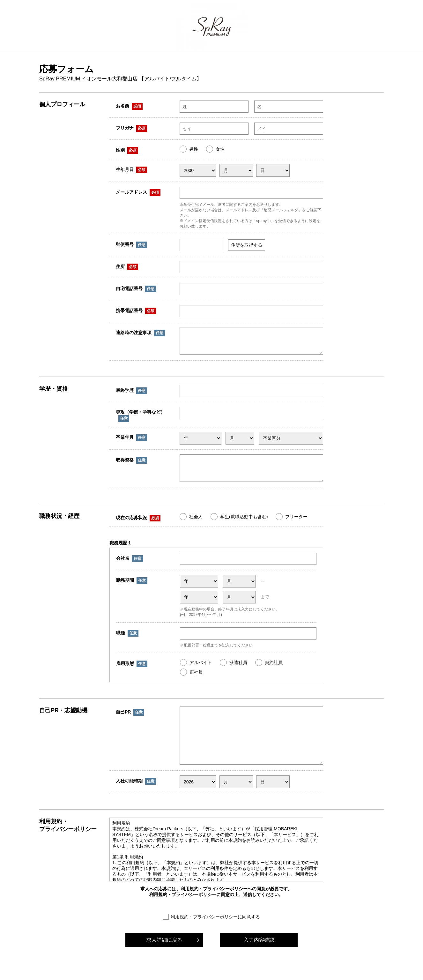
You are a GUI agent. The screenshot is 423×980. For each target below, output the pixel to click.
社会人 (196, 524)
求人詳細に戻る (164, 957)
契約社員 (274, 670)
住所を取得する (247, 245)
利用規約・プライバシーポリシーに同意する (215, 934)
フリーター (296, 524)
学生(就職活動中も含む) (244, 524)
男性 (194, 149)
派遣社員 (238, 670)
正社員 (196, 680)
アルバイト (201, 670)
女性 (220, 149)
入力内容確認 (259, 957)
